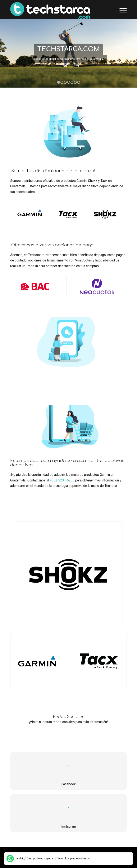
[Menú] (121, 10)
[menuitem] (121, 10)
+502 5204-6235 (62, 480)
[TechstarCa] (57, 10)
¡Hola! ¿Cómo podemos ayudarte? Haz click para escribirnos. (53, 858)
